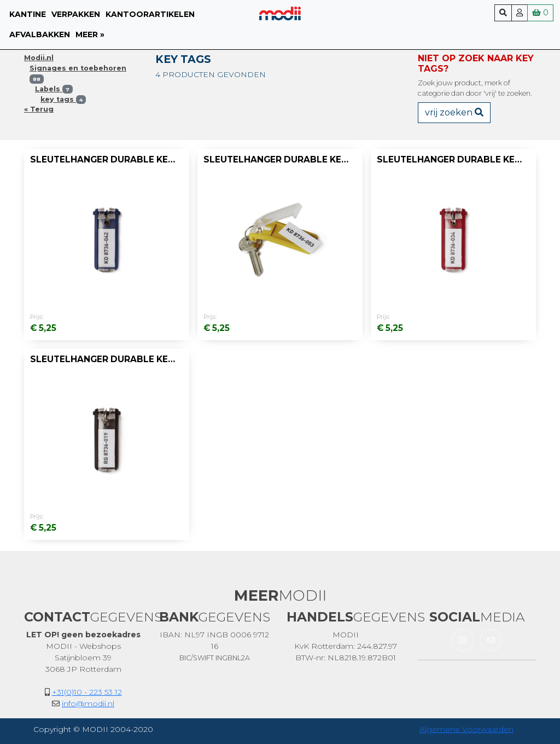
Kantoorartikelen (150, 14)
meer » (90, 34)
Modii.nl (39, 58)
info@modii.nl (88, 704)
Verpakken (76, 14)
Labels (54, 89)
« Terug (39, 109)
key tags (63, 99)
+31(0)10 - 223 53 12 (87, 692)
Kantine (28, 14)
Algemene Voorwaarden (466, 729)
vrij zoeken (454, 112)
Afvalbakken (40, 34)
